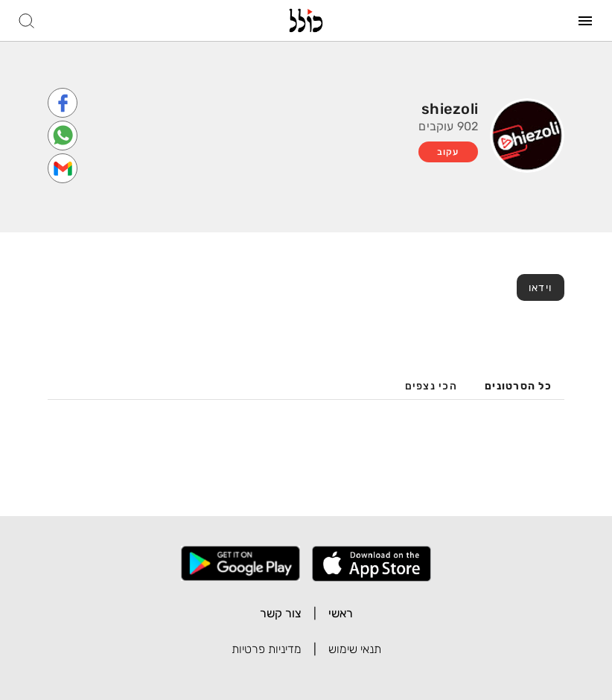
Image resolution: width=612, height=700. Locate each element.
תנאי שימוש (355, 649)
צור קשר (281, 613)
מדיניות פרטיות (267, 649)
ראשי (341, 613)
